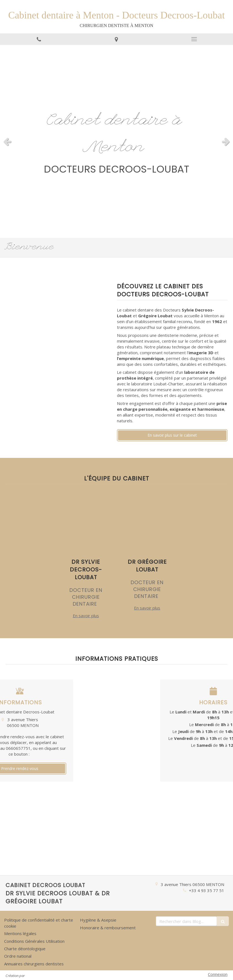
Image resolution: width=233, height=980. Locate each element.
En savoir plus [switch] (86, 616)
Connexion (218, 974)
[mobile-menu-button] (194, 39)
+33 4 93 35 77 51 (207, 890)
